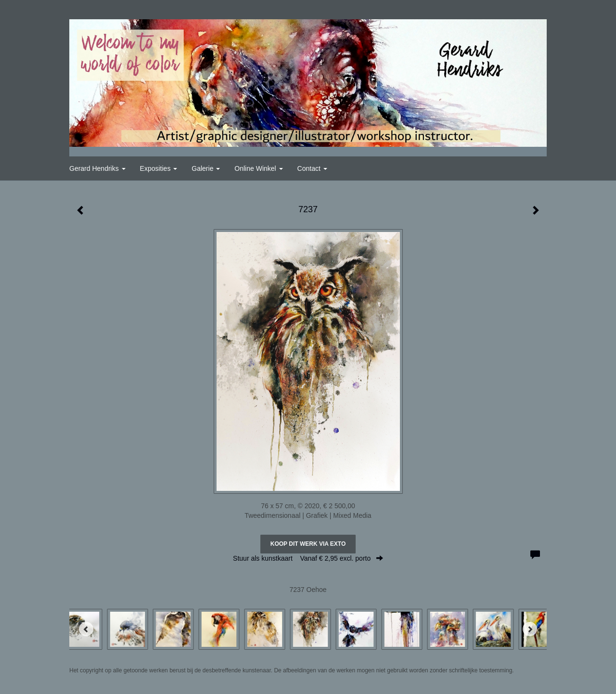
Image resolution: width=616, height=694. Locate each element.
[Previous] (86, 629)
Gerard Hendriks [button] (97, 168)
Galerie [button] (206, 168)
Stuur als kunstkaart (308, 558)
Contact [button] (312, 168)
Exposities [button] (159, 168)
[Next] (530, 629)
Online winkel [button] (258, 168)
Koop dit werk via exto (308, 544)
